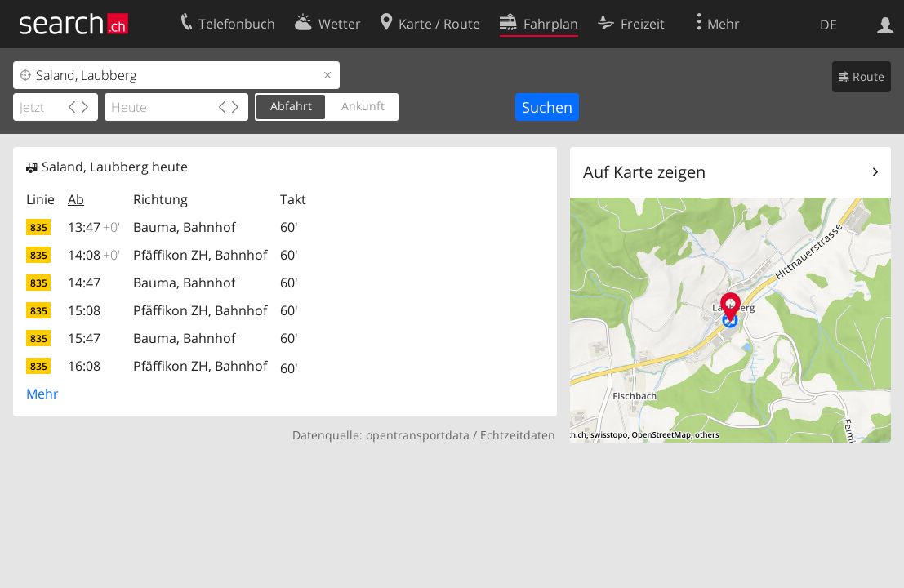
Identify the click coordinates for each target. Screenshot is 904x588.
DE (828, 24)
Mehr (42, 394)
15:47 (84, 338)
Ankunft (363, 106)
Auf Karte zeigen (644, 172)
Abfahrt (291, 106)
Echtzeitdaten (518, 435)
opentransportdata (418, 435)
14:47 (84, 283)
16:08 (84, 366)
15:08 (84, 310)
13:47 (94, 227)
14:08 (94, 255)
